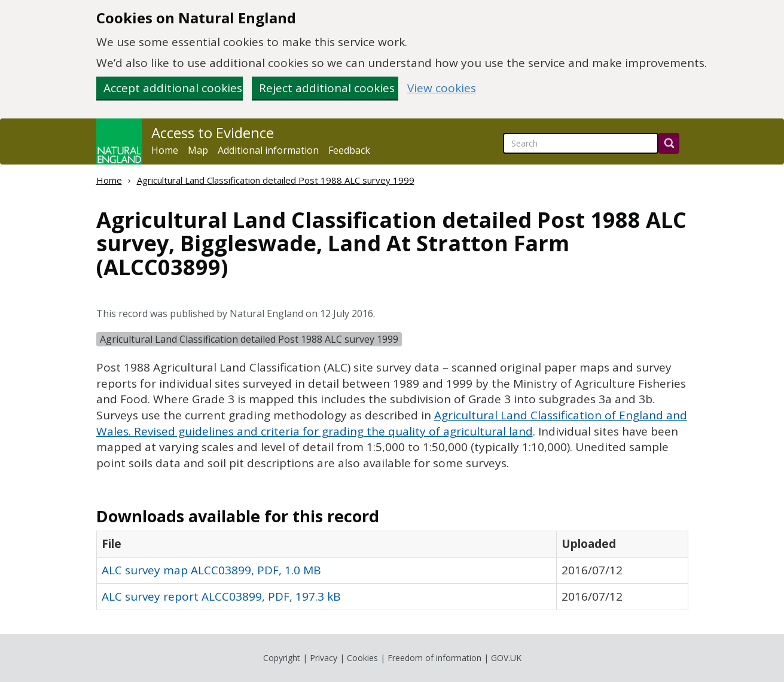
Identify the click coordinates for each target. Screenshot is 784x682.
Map (198, 150)
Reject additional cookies (327, 88)
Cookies (362, 658)
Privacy (324, 658)
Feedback (349, 150)
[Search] (669, 143)
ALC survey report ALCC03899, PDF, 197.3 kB (221, 596)
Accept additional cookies (173, 88)
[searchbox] (581, 143)
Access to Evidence (213, 133)
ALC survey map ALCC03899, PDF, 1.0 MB (211, 570)
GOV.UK (506, 658)
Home (165, 150)
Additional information (268, 150)
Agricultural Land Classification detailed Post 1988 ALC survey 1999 (276, 180)
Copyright (282, 658)
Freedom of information (434, 658)
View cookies (442, 88)
